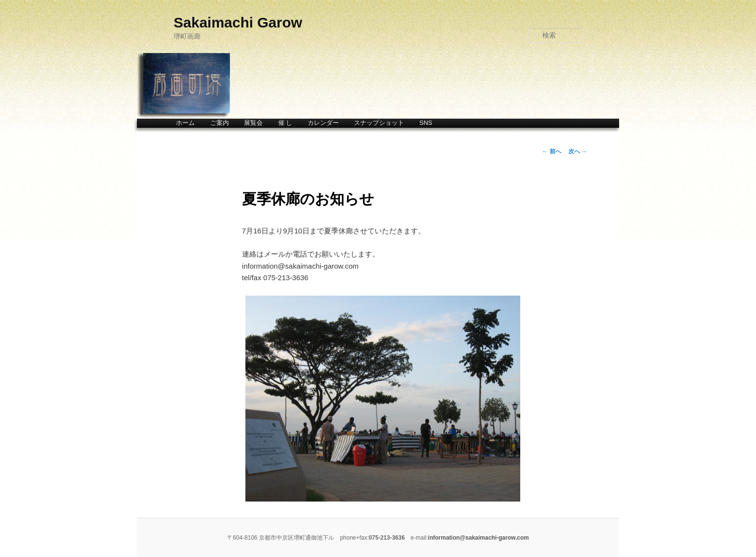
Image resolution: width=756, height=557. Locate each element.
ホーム (185, 123)
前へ (551, 151)
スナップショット (379, 123)
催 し (285, 123)
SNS (426, 123)
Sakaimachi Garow (238, 22)
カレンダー (323, 123)
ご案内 (220, 123)
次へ (578, 151)
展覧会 (253, 123)
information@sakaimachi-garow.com (479, 538)
